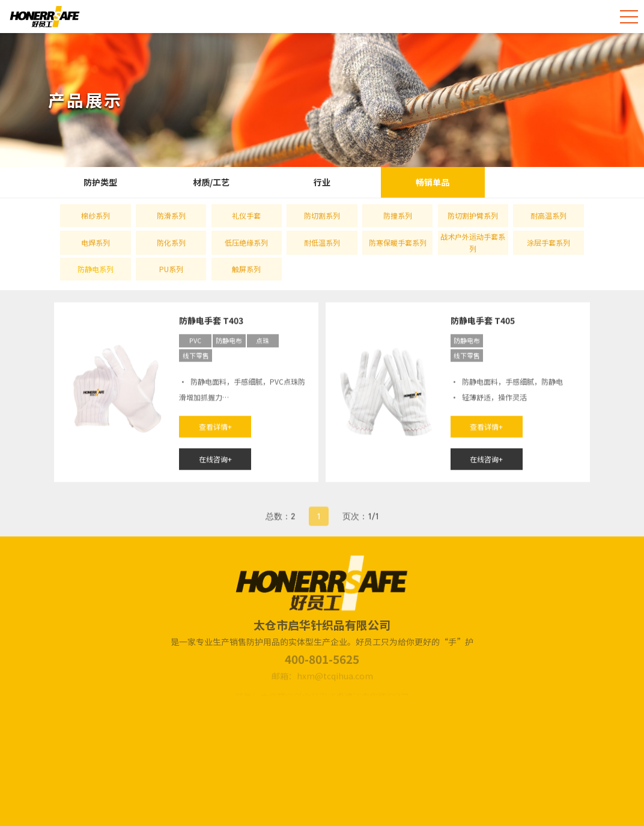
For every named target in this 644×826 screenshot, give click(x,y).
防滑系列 (171, 215)
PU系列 (171, 269)
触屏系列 (246, 269)
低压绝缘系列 (246, 242)
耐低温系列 (322, 242)
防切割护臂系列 (473, 215)
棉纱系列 (96, 215)
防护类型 (100, 182)
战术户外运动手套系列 (473, 242)
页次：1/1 (361, 523)
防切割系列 (322, 215)
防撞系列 (398, 215)
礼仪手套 (246, 215)
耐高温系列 (548, 215)
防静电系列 (96, 269)
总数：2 (280, 523)
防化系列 (171, 242)
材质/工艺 (211, 182)
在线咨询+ (215, 460)
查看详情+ (215, 428)
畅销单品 (433, 182)
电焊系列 (96, 242)
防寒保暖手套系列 (398, 242)
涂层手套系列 (548, 242)
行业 (322, 182)
